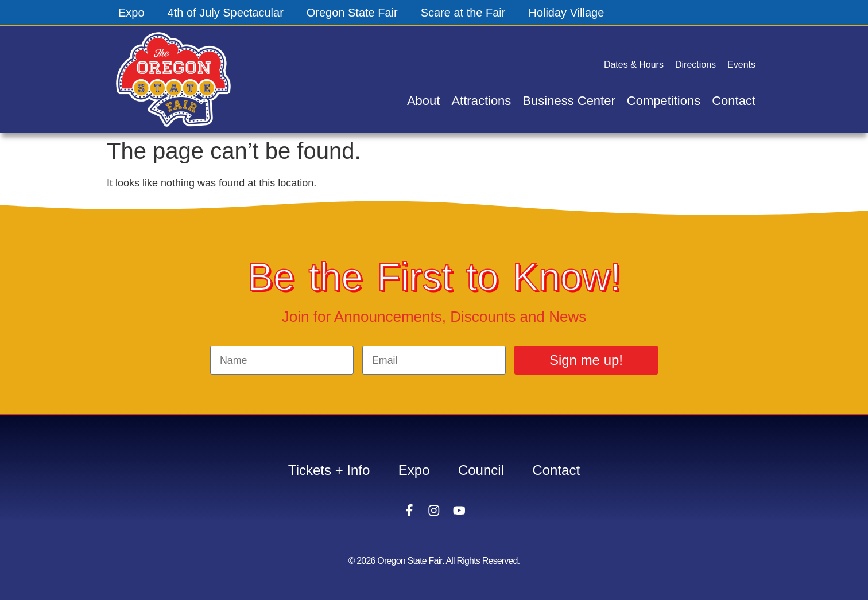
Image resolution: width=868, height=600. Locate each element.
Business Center (569, 101)
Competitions (664, 101)
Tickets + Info (329, 470)
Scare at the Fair (463, 13)
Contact (734, 101)
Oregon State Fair (352, 13)
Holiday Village (567, 13)
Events (741, 65)
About (424, 101)
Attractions (481, 101)
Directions (695, 65)
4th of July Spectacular (226, 13)
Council (481, 470)
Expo (131, 13)
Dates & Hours (634, 65)
